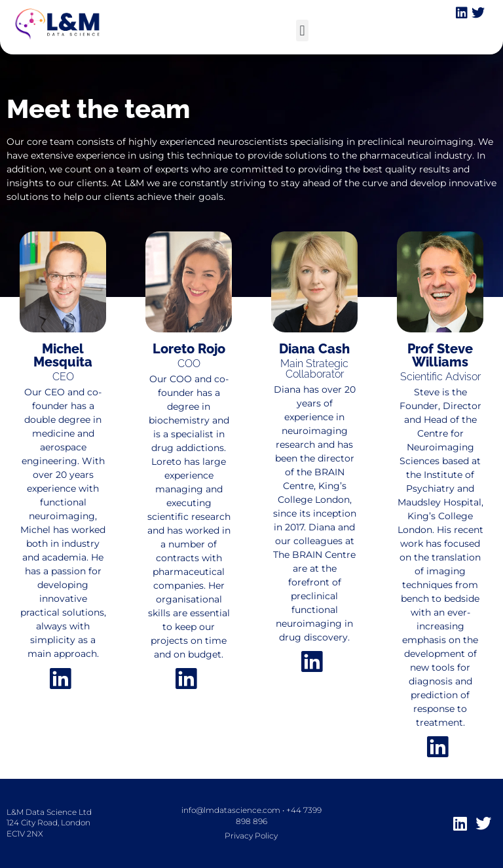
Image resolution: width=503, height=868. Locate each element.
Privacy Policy (251, 836)
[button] (302, 30)
